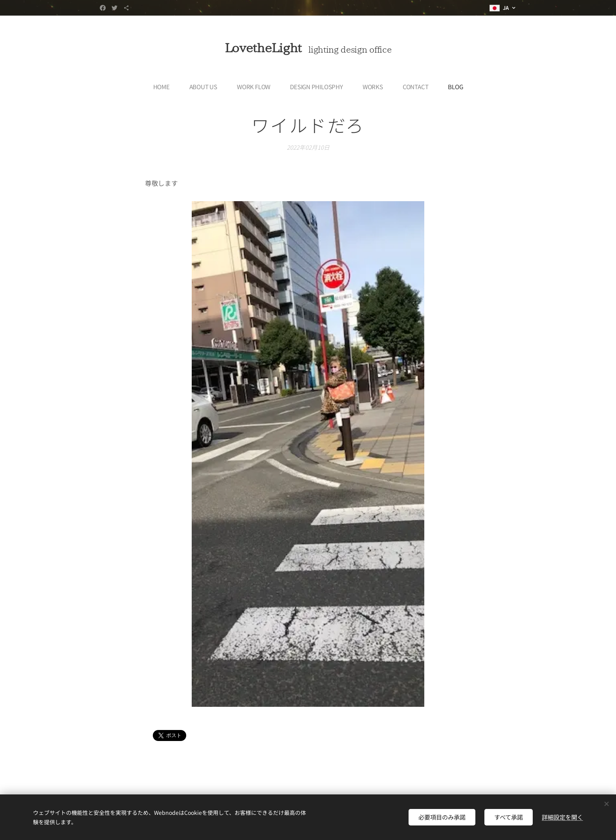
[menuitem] (164, 86)
